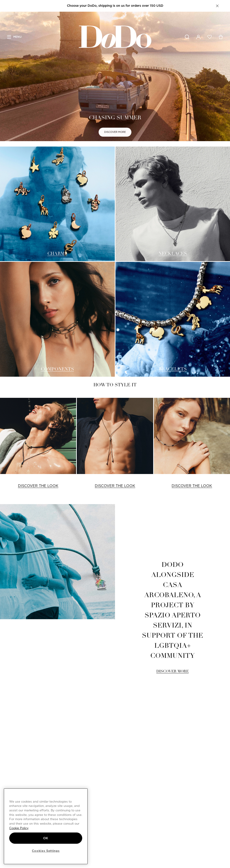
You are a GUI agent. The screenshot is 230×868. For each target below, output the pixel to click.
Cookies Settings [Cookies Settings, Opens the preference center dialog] (46, 851)
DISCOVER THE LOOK (38, 486)
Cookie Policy (19, 828)
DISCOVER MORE (115, 132)
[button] (217, 6)
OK (46, 838)
